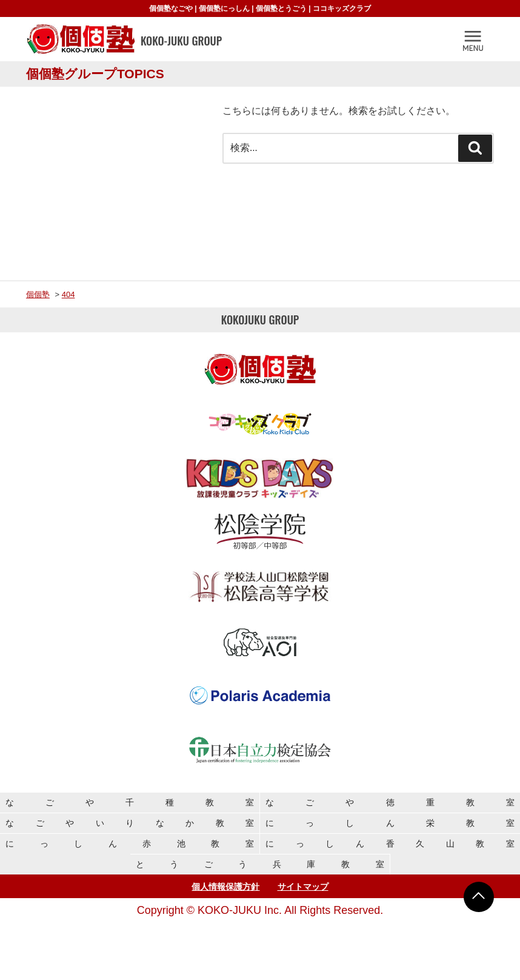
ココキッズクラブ (342, 8)
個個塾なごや (171, 8)
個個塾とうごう (281, 8)
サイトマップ (303, 887)
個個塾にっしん (224, 8)
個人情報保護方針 (225, 887)
